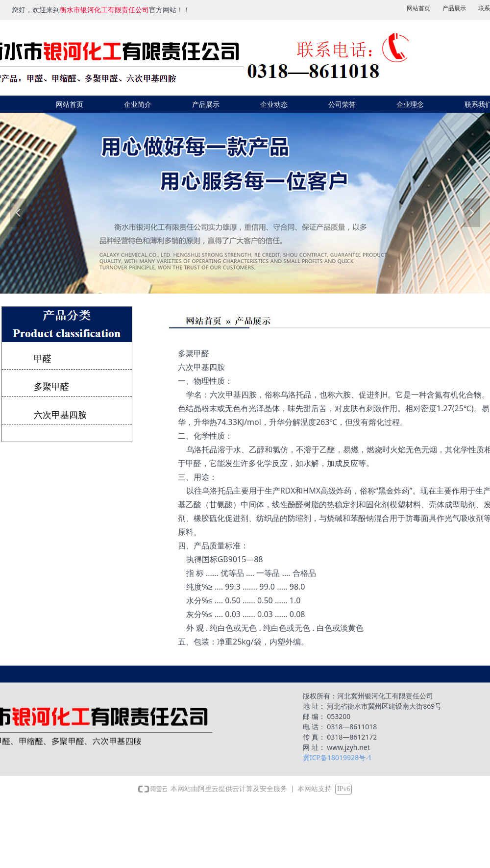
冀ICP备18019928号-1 (337, 757)
